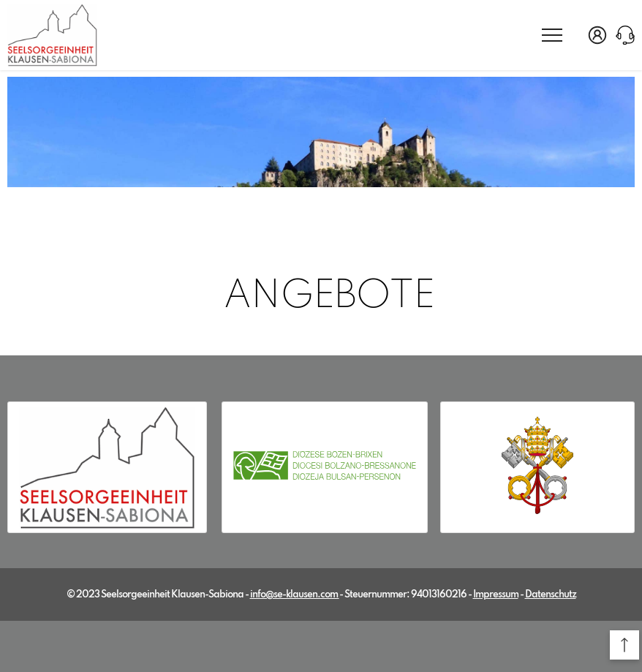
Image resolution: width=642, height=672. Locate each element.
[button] (624, 645)
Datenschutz (551, 595)
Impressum (496, 595)
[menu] (552, 34)
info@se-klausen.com (295, 595)
